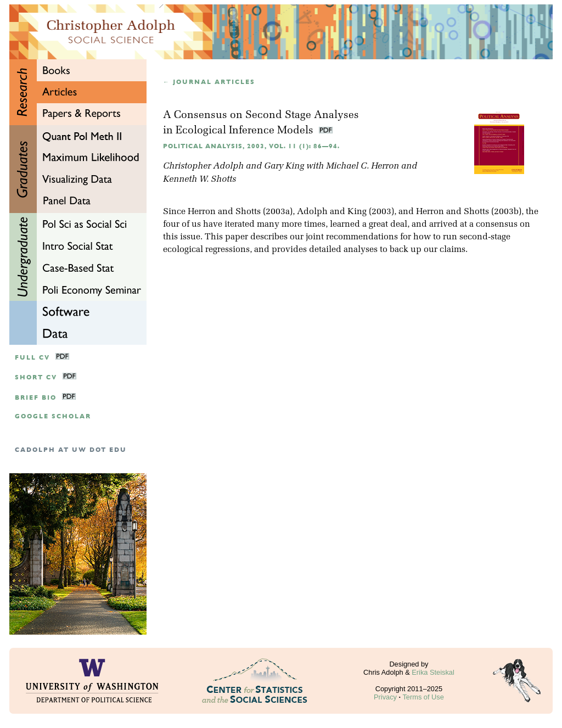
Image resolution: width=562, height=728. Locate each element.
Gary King (284, 166)
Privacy (385, 697)
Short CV (36, 377)
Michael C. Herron (363, 166)
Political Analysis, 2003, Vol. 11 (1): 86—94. (251, 146)
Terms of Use (423, 697)
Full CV (32, 358)
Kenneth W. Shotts (199, 180)
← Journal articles (209, 82)
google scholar (53, 416)
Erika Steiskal (433, 672)
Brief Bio (36, 398)
